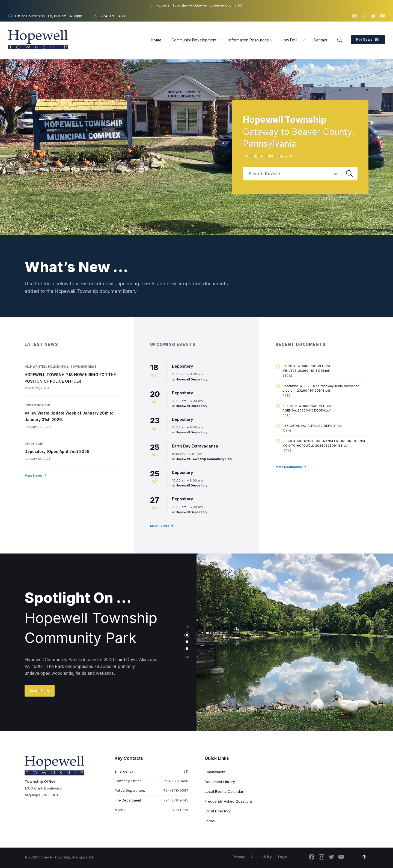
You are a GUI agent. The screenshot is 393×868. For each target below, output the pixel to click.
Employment (215, 772)
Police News (58, 367)
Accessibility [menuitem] (261, 857)
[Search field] (300, 174)
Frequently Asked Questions (229, 801)
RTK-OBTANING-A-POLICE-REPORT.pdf (312, 426)
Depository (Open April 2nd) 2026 (57, 451)
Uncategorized (37, 405)
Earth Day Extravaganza (195, 446)
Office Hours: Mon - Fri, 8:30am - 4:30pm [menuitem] (49, 16)
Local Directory (218, 811)
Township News (84, 367)
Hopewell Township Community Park (204, 459)
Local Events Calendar (224, 791)
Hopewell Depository (192, 379)
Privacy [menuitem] (239, 857)
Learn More (40, 690)
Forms (210, 821)
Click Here (180, 810)
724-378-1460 (176, 781)
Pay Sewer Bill (368, 39)
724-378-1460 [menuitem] (113, 16)
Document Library (220, 782)
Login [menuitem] (283, 857)
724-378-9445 (176, 800)
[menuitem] (156, 40)
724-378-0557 (176, 790)
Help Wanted (35, 367)
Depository (34, 444)
